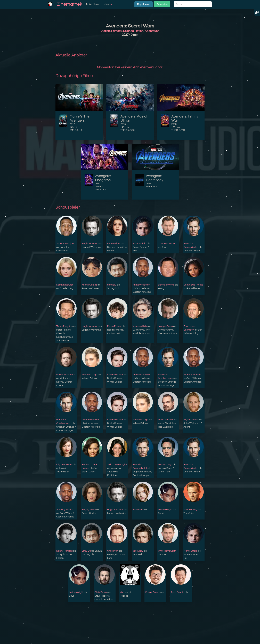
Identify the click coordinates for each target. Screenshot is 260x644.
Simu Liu (112, 285)
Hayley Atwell (89, 510)
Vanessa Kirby (140, 326)
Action (106, 31)
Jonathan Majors (65, 244)
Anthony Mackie (141, 285)
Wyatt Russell (191, 420)
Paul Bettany (190, 510)
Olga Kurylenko (64, 465)
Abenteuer (152, 31)
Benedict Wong (166, 285)
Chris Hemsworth (167, 244)
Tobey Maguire (64, 326)
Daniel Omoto (153, 592)
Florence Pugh (90, 375)
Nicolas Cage (165, 465)
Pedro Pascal (114, 326)
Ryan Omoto (178, 592)
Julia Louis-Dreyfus (117, 465)
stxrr (122, 592)
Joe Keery (138, 551)
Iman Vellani (114, 244)
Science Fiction (133, 31)
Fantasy (116, 31)
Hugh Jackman (90, 244)
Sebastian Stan (115, 375)
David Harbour (166, 420)
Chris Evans (101, 592)
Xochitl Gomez (89, 285)
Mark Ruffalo (140, 244)
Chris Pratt (113, 551)
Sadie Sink (138, 510)
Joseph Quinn (165, 326)
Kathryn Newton (65, 285)
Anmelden (162, 4)
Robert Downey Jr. (66, 375)
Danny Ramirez (64, 551)
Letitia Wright (165, 510)
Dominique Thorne (193, 285)
